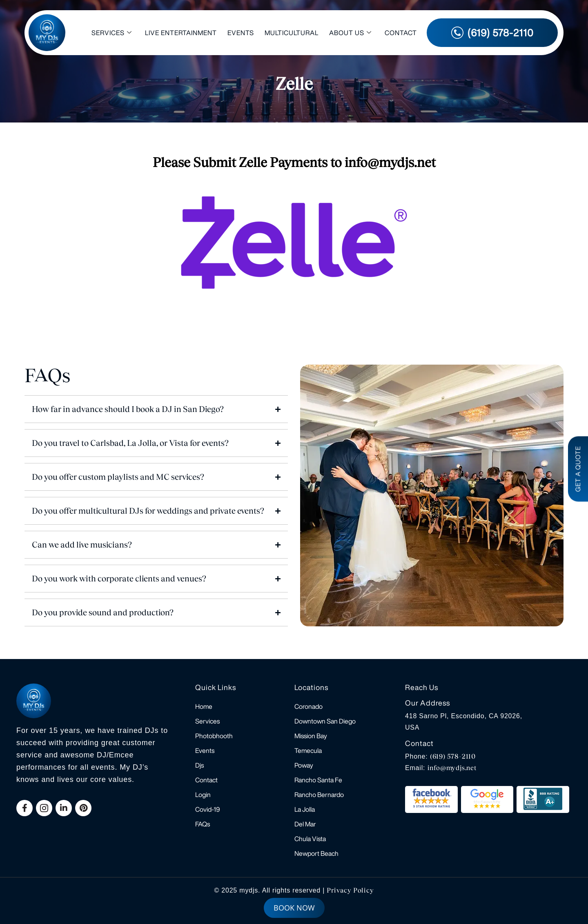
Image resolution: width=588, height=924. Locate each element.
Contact (401, 33)
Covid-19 (208, 809)
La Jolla (305, 809)
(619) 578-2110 (453, 756)
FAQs (203, 824)
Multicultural (292, 33)
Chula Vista (310, 839)
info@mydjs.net (452, 768)
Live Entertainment (181, 33)
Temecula (308, 750)
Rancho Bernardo (319, 795)
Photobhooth (214, 736)
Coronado (308, 706)
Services (112, 33)
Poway (304, 765)
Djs (199, 765)
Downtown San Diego (325, 721)
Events (241, 33)
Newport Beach (316, 853)
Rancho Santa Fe (318, 780)
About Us (350, 33)
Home (204, 706)
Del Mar (305, 824)
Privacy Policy (350, 890)
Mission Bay (311, 736)
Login (203, 795)
